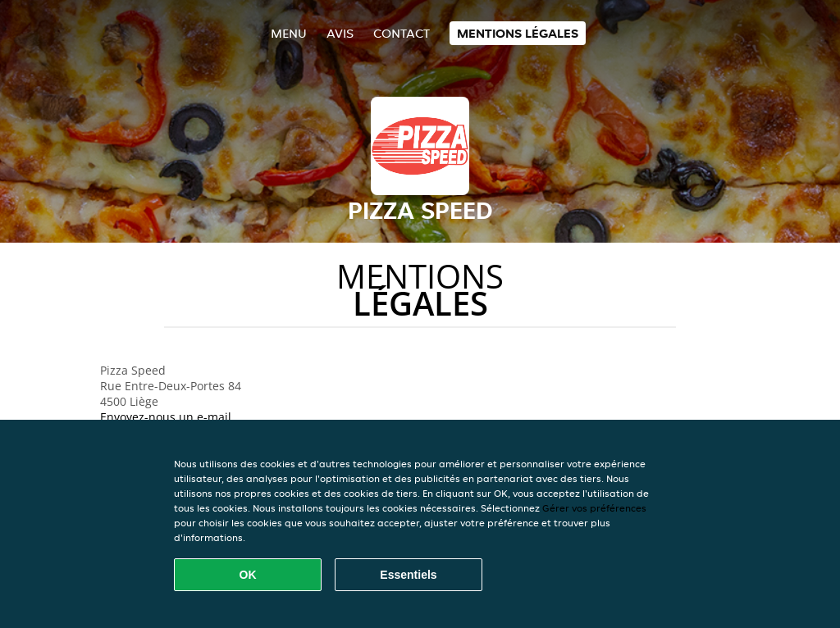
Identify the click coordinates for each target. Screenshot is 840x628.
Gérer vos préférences (594, 508)
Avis (340, 33)
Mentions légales (518, 33)
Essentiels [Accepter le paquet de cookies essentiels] (408, 575)
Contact (402, 33)
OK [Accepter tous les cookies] (248, 575)
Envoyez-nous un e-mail (166, 417)
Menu (289, 33)
